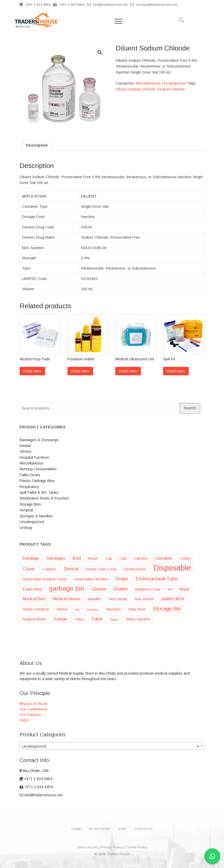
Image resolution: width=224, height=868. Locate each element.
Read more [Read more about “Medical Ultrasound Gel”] (128, 371)
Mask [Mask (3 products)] (184, 589)
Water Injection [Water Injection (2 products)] (138, 619)
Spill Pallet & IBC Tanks (39, 492)
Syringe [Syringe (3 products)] (60, 619)
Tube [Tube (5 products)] (97, 619)
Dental (25, 446)
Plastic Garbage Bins (37, 481)
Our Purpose (30, 715)
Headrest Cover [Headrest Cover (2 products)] (148, 589)
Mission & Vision (33, 704)
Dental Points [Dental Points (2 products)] (135, 569)
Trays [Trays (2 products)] (79, 619)
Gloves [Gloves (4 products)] (99, 589)
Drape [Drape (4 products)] (122, 579)
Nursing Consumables (38, 469)
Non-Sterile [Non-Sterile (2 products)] (118, 599)
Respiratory (29, 487)
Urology (26, 528)
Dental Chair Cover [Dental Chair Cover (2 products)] (101, 569)
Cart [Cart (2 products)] (123, 558)
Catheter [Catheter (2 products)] (141, 558)
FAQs (24, 720)
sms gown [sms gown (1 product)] (93, 609)
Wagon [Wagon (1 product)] (114, 619)
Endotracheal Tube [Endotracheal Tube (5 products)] (157, 579)
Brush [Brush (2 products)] (93, 558)
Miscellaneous (148, 83)
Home (76, 829)
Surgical (26, 510)
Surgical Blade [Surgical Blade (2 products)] (34, 619)
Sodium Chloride (171, 89)
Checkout (144, 829)
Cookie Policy (136, 847)
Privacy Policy (111, 847)
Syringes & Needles (36, 516)
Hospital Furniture (34, 457)
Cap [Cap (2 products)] (109, 558)
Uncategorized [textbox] (111, 746)
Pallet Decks (30, 475)
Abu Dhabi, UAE (34, 771)
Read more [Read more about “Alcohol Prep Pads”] (32, 371)
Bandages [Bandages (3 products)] (56, 558)
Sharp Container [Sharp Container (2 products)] (36, 609)
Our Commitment (33, 709)
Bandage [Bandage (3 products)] (31, 558)
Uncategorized (174, 83)
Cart (122, 829)
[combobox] (112, 746)
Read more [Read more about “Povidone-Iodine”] (80, 371)
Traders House (118, 854)
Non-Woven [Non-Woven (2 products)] (144, 599)
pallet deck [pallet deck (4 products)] (173, 599)
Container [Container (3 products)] (164, 558)
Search (190, 408)
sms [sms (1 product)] (77, 609)
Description (37, 145)
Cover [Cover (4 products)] (29, 569)
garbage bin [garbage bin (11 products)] (67, 588)
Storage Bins (30, 504)
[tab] (37, 145)
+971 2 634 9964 (35, 5)
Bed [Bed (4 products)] (77, 558)
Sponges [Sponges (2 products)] (114, 609)
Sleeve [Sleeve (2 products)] (62, 609)
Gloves (25, 451)
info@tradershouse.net (107, 5)
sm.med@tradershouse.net (153, 5)
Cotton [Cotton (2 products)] (186, 558)
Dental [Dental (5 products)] (71, 569)
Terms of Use (87, 847)
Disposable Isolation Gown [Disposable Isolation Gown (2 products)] (45, 579)
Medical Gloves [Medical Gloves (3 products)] (67, 599)
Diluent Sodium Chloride (136, 89)
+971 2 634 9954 (69, 5)
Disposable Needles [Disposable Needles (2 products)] (91, 579)
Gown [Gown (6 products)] (120, 589)
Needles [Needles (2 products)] (95, 599)
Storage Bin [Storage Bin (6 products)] (167, 609)
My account (100, 829)
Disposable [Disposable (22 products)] (172, 568)
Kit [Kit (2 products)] (170, 589)
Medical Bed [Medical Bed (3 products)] (34, 599)
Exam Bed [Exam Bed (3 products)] (32, 589)
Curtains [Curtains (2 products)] (49, 569)
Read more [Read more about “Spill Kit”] (176, 371)
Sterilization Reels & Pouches (44, 498)
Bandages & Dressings (39, 440)
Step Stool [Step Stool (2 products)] (137, 609)
